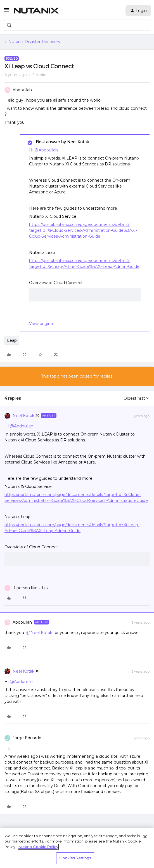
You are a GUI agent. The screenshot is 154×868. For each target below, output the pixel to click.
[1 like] (26, 588)
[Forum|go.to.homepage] (36, 11)
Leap (12, 340)
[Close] (145, 837)
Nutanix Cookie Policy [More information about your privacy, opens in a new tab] (38, 847)
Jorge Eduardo (27, 738)
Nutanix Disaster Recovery (34, 42)
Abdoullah (22, 90)
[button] (6, 12)
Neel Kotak (23, 416)
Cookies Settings (75, 858)
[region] (77, 848)
